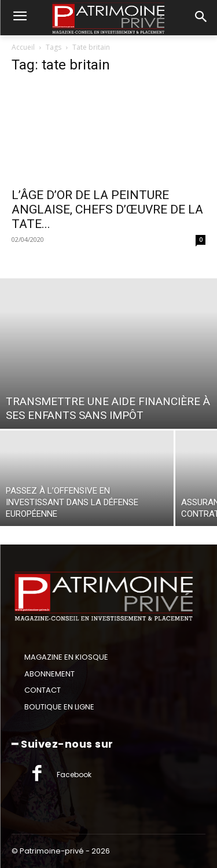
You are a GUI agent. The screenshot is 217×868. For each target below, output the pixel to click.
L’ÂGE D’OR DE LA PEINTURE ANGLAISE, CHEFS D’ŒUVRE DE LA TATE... (107, 209)
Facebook (74, 775)
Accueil (23, 47)
